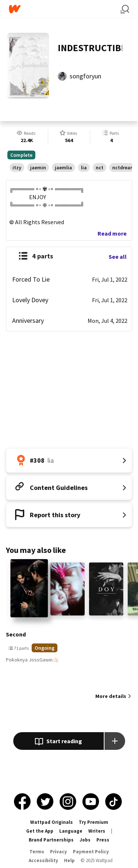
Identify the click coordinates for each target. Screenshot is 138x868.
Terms (37, 852)
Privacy (59, 852)
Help (69, 860)
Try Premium (93, 822)
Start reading (58, 742)
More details (111, 696)
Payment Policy (91, 852)
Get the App (40, 831)
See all (118, 257)
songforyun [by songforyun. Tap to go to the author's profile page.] (85, 76)
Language (71, 831)
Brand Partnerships (51, 840)
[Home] (65, 9)
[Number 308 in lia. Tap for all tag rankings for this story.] (69, 461)
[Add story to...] (115, 741)
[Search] (125, 9)
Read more (112, 233)
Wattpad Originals (52, 822)
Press (103, 840)
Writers (97, 831)
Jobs (85, 840)
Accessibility (43, 860)
